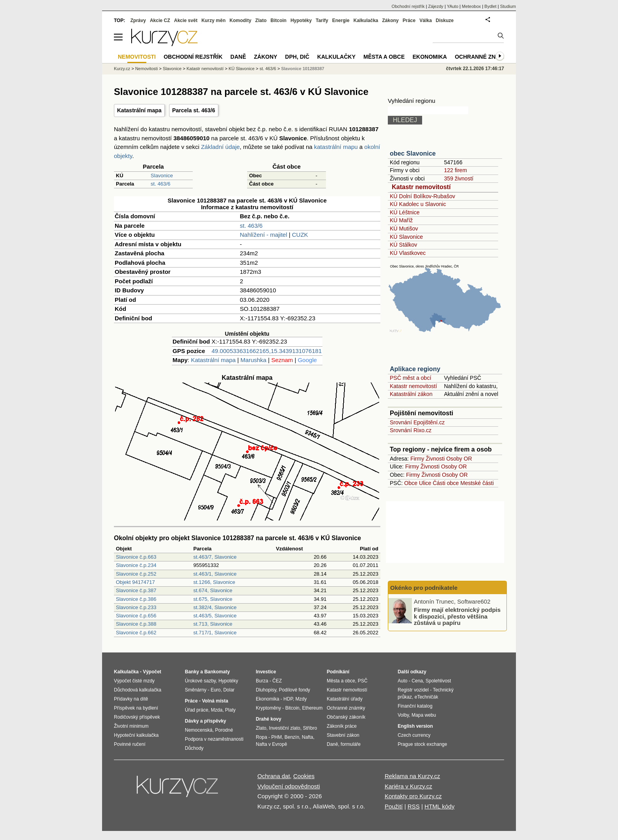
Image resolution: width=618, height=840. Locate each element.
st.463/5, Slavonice (215, 616)
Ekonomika (430, 57)
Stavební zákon (343, 735)
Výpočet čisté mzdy (134, 681)
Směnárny (196, 690)
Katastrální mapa (139, 110)
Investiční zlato (284, 728)
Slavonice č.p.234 (136, 565)
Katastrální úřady (345, 699)
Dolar (229, 690)
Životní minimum (131, 726)
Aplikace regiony (415, 369)
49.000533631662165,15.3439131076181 (267, 351)
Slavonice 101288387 (302, 69)
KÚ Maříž (401, 220)
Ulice (425, 483)
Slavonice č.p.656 (136, 616)
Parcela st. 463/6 (194, 110)
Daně (238, 57)
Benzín (292, 737)
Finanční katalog (415, 706)
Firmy (417, 459)
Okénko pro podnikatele (424, 588)
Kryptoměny (268, 708)
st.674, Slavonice (213, 590)
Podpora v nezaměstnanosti (214, 739)
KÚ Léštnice (405, 212)
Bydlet (490, 6)
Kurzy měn (213, 20)
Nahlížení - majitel (264, 235)
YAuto (453, 6)
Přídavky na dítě (131, 699)
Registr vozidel (413, 690)
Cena (417, 681)
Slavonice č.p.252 (136, 574)
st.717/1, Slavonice (215, 633)
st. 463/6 (160, 184)
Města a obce (384, 57)
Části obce (446, 483)
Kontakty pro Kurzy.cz (413, 796)
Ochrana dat (274, 776)
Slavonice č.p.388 (136, 624)
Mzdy (301, 699)
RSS (414, 806)
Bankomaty (217, 672)
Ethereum (312, 708)
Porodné (224, 730)
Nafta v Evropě (271, 744)
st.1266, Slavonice (214, 582)
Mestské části (477, 483)
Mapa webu (424, 715)
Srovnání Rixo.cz (411, 430)
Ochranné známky (483, 57)
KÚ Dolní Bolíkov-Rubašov (423, 196)
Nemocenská (199, 730)
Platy (230, 710)
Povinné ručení (130, 744)
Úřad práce (196, 710)
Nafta (308, 737)
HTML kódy (439, 806)
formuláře (351, 744)
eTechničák (426, 697)
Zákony (390, 20)
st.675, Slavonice (213, 599)
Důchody (194, 748)
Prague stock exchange (422, 744)
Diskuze (445, 20)
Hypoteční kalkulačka (136, 735)
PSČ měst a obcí (410, 378)
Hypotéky (301, 20)
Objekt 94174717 (135, 582)
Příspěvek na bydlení (136, 708)
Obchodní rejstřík (408, 6)
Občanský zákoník (346, 717)
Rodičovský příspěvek (137, 717)
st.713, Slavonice (213, 624)
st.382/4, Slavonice (215, 607)
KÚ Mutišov (404, 229)
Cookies (304, 776)
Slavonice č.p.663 (136, 557)
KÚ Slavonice (406, 237)
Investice (266, 672)
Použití (394, 806)
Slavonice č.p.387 (136, 590)
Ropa (262, 737)
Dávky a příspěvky (206, 721)
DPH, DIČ (297, 57)
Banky (192, 672)
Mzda (217, 710)
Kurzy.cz (122, 69)
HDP (288, 699)
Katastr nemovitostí (421, 187)
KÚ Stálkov (403, 245)
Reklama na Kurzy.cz (412, 776)
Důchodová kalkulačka (138, 690)
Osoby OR (459, 459)
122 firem (455, 170)
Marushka (253, 360)
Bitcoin (278, 20)
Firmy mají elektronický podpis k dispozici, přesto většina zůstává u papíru (457, 616)
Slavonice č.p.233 (136, 607)
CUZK (300, 235)
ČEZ (277, 681)
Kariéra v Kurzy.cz (409, 786)
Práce (409, 20)
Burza (262, 681)
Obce (411, 483)
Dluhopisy (266, 690)
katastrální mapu (336, 147)
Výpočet (152, 672)
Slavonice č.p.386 (136, 599)
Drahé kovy (269, 719)
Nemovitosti (146, 69)
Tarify (322, 20)
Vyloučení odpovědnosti (289, 786)
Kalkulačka (366, 20)
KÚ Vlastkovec (408, 253)
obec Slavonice (413, 153)
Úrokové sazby (200, 681)
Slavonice (162, 176)
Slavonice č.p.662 (136, 633)
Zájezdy (436, 6)
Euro (215, 690)
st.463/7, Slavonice (215, 557)
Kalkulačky (336, 57)
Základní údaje (220, 147)
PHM (276, 737)
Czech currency (414, 735)
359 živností (459, 178)
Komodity (240, 20)
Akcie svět (186, 20)
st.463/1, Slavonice (215, 574)
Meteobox (471, 6)
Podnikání (338, 672)
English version (415, 726)
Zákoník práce (342, 726)
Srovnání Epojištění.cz (417, 422)
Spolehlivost (438, 681)
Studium (508, 6)
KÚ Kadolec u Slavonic (418, 204)
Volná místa (215, 701)
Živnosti (435, 459)
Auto (403, 681)
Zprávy (138, 20)
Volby (403, 715)
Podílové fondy (294, 690)
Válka (425, 20)
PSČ (363, 681)
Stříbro (310, 728)
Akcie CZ (160, 20)
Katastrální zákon (411, 394)
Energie (341, 20)
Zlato (261, 20)
